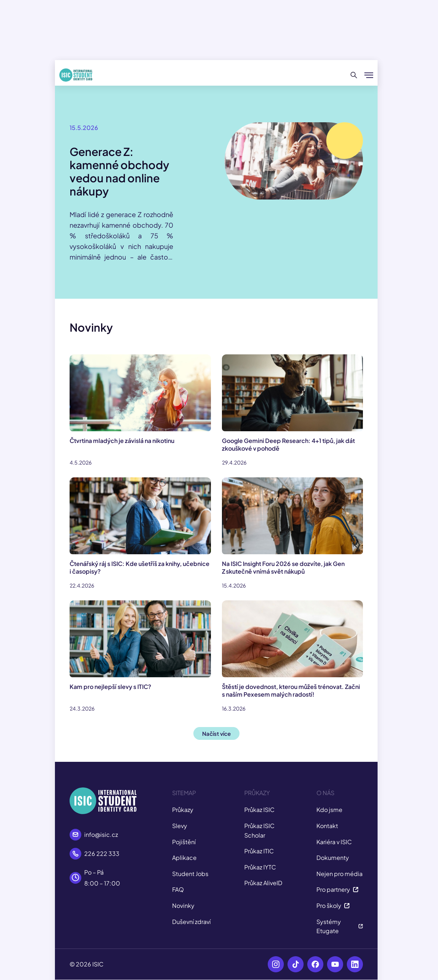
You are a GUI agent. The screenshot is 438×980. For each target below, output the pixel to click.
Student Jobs (190, 874)
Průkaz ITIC (259, 851)
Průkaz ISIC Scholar (259, 830)
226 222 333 (102, 854)
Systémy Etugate (340, 926)
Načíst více (216, 733)
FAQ (178, 889)
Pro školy (333, 906)
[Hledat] (354, 75)
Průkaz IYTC (260, 867)
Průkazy (183, 810)
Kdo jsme (329, 810)
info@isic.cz (101, 834)
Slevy (180, 826)
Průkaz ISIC (259, 810)
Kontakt (327, 826)
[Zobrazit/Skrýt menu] (369, 75)
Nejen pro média (339, 874)
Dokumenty (333, 858)
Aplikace (184, 858)
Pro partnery (337, 889)
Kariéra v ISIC (334, 842)
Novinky (183, 906)
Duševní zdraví (191, 922)
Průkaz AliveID (263, 883)
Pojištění (184, 842)
